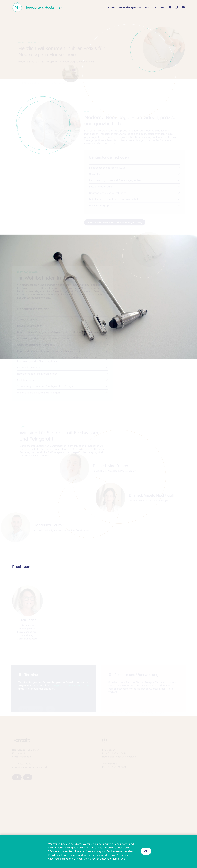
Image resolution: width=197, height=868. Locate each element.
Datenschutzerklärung (112, 859)
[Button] (170, 7)
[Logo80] (17, 7)
